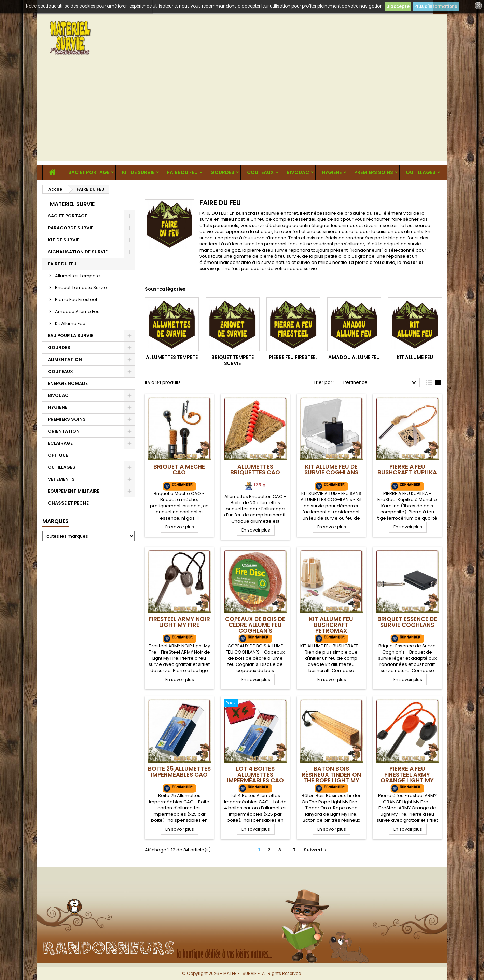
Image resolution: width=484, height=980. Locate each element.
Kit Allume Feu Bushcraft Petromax (331, 625)
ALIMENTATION (65, 359)
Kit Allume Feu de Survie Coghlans (331, 469)
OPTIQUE (58, 455)
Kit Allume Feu (70, 324)
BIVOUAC (298, 172)
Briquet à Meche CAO (179, 469)
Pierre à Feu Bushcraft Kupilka (407, 469)
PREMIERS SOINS (374, 172)
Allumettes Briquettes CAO (255, 469)
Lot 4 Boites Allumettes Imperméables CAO (255, 775)
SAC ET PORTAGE (89, 172)
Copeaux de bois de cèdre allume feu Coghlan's (255, 625)
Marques (56, 521)
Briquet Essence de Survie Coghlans (407, 622)
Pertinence (381, 383)
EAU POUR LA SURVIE (71, 335)
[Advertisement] (242, 113)
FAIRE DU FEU (182, 172)
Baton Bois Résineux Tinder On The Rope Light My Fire (331, 777)
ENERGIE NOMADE (68, 383)
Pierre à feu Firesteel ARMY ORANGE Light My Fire (407, 777)
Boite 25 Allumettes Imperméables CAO (179, 772)
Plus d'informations (436, 6)
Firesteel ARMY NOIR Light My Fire (179, 622)
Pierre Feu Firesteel (76, 300)
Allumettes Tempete (78, 276)
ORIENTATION (64, 431)
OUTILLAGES (421, 172)
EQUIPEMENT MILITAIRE (74, 491)
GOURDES (222, 172)
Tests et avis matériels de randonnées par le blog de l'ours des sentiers (314, 241)
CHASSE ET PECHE (68, 503)
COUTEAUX (260, 172)
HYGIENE (332, 172)
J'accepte (398, 6)
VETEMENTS (61, 479)
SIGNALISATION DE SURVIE (78, 252)
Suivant (316, 850)
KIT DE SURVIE (138, 172)
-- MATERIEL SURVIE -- (72, 204)
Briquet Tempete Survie (81, 288)
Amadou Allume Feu (77, 312)
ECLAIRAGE (60, 443)
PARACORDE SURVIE (71, 228)
